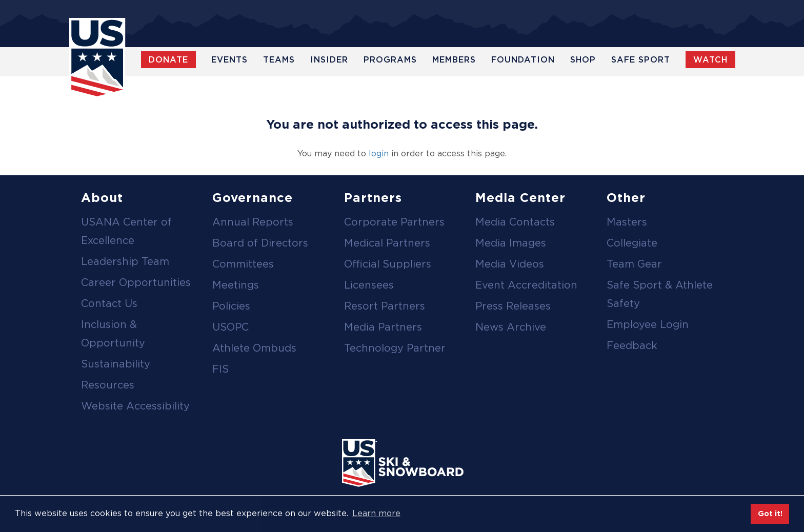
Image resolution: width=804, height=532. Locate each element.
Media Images (511, 243)
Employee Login (648, 324)
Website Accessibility (135, 406)
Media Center (520, 198)
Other (626, 198)
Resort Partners (385, 306)
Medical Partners (387, 243)
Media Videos (510, 264)
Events (229, 60)
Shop (583, 60)
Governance (253, 198)
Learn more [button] (376, 513)
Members (454, 60)
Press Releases (513, 306)
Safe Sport (641, 60)
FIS (220, 369)
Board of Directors (260, 243)
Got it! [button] (770, 513)
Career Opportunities (136, 282)
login (379, 154)
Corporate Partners (394, 222)
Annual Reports (253, 222)
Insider (329, 60)
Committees (243, 264)
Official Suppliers (388, 264)
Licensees (369, 285)
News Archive (511, 327)
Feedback (632, 345)
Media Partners (383, 327)
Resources (108, 385)
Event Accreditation (526, 285)
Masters (627, 222)
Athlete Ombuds (254, 348)
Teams (279, 60)
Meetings (236, 285)
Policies (231, 306)
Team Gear (634, 264)
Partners (373, 198)
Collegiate (632, 243)
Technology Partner (395, 348)
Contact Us (109, 303)
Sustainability (116, 364)
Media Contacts (515, 222)
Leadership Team (125, 261)
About (102, 198)
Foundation (523, 60)
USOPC (230, 327)
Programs (390, 60)
